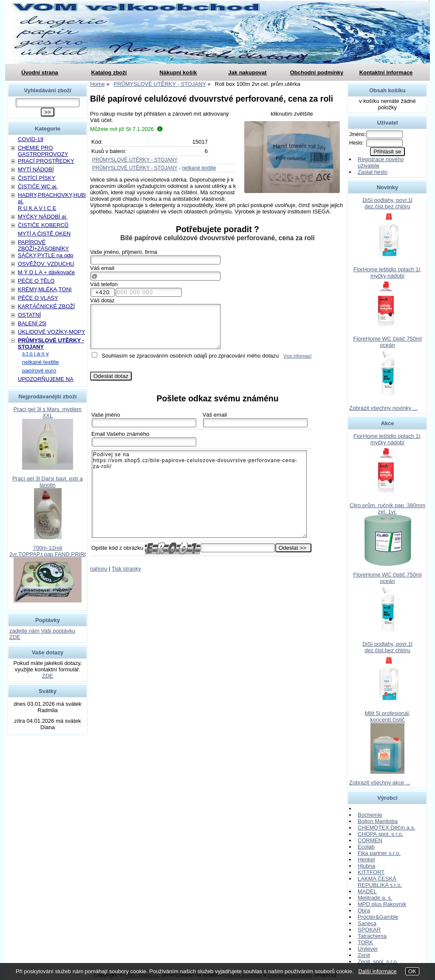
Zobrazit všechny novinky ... (383, 408)
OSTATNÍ (29, 315)
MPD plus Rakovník (382, 904)
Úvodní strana (40, 72)
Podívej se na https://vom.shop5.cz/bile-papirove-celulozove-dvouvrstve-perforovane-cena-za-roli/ (199, 494)
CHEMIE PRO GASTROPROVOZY (43, 151)
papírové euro (39, 371)
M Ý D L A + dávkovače (46, 272)
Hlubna (366, 866)
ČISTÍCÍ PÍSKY (37, 178)
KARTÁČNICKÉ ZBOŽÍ (46, 306)
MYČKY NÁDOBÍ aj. (43, 217)
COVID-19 (31, 139)
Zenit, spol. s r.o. (378, 962)
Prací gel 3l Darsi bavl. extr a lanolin (48, 482)
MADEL (367, 891)
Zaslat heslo (373, 172)
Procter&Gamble (378, 917)
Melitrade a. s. (375, 898)
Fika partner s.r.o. (379, 853)
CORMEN (370, 840)
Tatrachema (372, 936)
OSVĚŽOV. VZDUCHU (46, 264)
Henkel (366, 859)
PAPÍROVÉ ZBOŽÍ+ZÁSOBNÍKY (43, 245)
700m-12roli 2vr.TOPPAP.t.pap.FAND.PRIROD (51, 551)
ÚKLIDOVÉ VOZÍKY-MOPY (51, 332)
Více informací (297, 356)
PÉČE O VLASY (38, 298)
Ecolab (366, 847)
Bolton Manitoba (378, 821)
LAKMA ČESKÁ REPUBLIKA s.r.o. (380, 882)
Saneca (367, 923)
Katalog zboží (109, 72)
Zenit (364, 955)
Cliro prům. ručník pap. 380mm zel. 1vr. (387, 508)
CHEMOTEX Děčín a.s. (387, 828)
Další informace (377, 971)
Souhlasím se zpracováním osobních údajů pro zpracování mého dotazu (190, 356)
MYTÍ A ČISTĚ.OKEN (44, 234)
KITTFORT (371, 872)
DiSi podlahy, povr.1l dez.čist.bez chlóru (387, 203)
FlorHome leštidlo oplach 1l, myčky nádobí (387, 273)
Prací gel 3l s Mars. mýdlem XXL (48, 412)
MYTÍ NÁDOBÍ (36, 169)
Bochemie (370, 815)
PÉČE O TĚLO (36, 281)
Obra (364, 910)
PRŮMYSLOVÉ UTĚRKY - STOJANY (135, 160)
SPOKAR (369, 930)
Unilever (368, 949)
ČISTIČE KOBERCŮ (43, 225)
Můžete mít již (126, 129)
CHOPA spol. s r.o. (380, 834)
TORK (365, 942)
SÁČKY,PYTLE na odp (46, 255)
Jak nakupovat (247, 72)
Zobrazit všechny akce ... (380, 783)
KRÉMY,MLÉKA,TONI (45, 289)
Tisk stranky (126, 569)
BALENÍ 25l (32, 323)
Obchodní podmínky (317, 72)
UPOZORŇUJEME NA (46, 379)
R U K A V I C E (37, 208)
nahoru (99, 569)
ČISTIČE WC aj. (38, 186)
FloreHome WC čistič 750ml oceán (387, 342)
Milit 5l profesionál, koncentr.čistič (387, 716)
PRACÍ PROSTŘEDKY (46, 161)
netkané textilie (199, 168)
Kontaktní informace (386, 72)
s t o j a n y (35, 354)
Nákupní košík (178, 72)
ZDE (48, 676)
